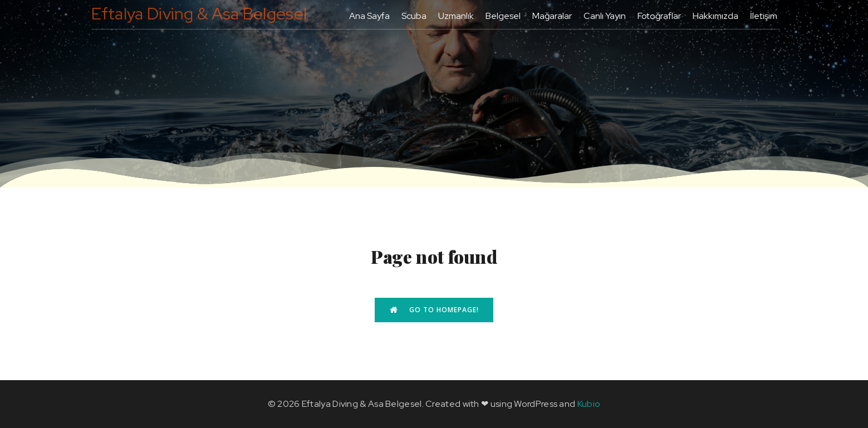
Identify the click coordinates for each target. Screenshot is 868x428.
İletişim (764, 16)
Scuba (414, 16)
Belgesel (503, 16)
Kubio (589, 404)
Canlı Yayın (605, 16)
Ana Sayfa (369, 16)
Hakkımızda (715, 16)
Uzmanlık (456, 16)
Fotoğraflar (659, 16)
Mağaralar (552, 16)
